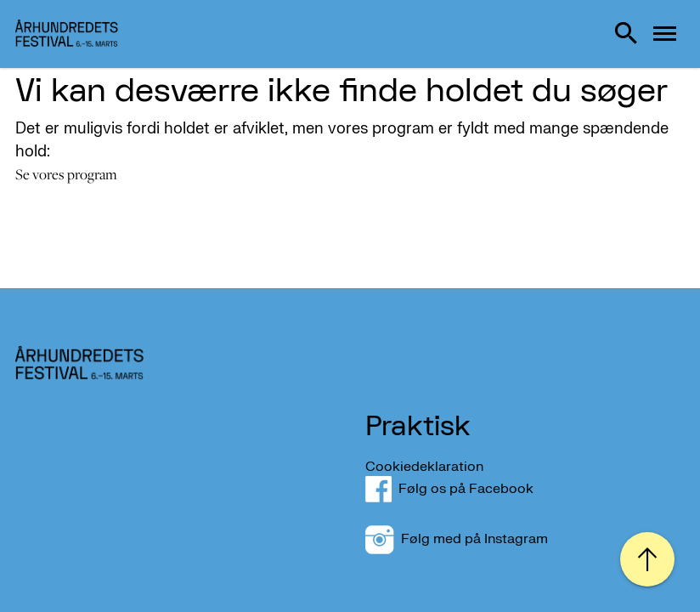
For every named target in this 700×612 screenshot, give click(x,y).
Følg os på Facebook (460, 489)
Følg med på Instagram (457, 539)
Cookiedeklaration (424, 467)
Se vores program (66, 174)
